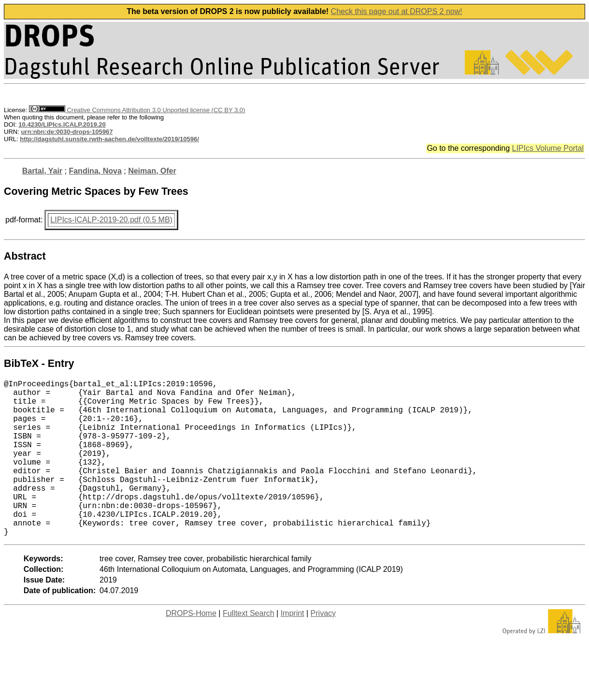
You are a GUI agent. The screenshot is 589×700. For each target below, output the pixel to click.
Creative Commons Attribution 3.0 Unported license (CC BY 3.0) (137, 110)
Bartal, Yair (42, 171)
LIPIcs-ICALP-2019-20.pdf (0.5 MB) (111, 220)
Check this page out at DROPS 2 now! (397, 11)
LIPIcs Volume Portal (548, 148)
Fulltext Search (249, 648)
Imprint (293, 648)
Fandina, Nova (95, 171)
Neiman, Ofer (152, 171)
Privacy (323, 648)
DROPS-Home (191, 648)
